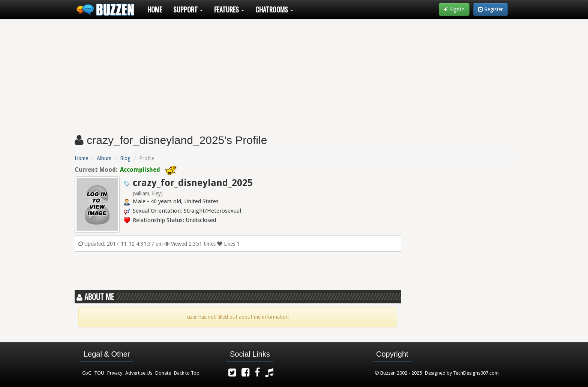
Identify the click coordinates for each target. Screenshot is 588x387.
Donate (163, 373)
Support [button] (188, 9)
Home (155, 9)
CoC (87, 373)
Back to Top (187, 373)
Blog (125, 158)
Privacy (115, 373)
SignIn (454, 9)
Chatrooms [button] (274, 9)
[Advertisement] (294, 73)
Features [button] (229, 9)
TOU (99, 373)
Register (490, 9)
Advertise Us (139, 373)
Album (104, 158)
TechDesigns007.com (476, 373)
